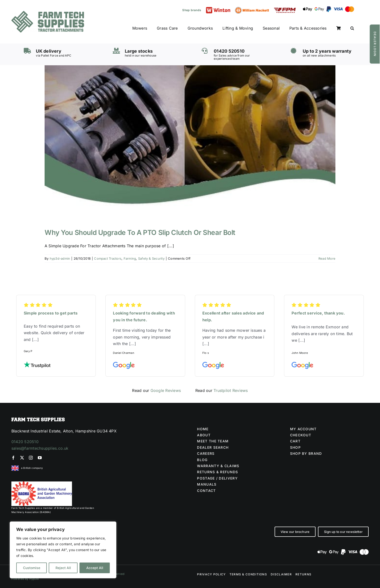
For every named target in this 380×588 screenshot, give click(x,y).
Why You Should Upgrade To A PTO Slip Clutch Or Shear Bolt (140, 232)
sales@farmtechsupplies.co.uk (40, 448)
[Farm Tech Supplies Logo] (48, 13)
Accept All (95, 568)
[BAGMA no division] (42, 483)
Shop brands (192, 10)
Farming (130, 258)
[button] (352, 28)
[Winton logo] (218, 9)
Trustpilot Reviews (231, 390)
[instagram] (31, 458)
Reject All (63, 568)
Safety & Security (151, 258)
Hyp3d (34, 579)
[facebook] (13, 458)
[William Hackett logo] (252, 9)
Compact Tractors (108, 258)
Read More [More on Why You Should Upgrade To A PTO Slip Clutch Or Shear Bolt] (327, 258)
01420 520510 (25, 442)
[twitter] (22, 458)
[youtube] (40, 458)
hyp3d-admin (60, 258)
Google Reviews (166, 390)
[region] (63, 550)
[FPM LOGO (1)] (285, 10)
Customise (32, 568)
